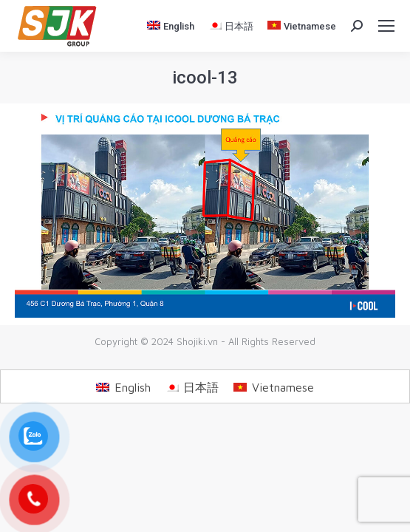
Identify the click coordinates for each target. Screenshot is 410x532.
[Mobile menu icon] (386, 26)
